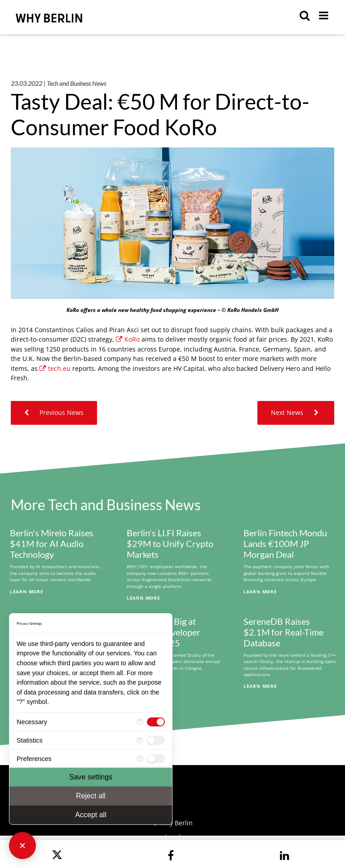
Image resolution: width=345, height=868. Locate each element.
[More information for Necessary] (140, 722)
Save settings (91, 777)
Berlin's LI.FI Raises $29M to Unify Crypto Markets (170, 543)
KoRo (128, 339)
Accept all (91, 815)
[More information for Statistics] (140, 740)
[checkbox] (156, 722)
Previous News (54, 412)
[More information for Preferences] (140, 759)
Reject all (91, 796)
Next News (296, 412)
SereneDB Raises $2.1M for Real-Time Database (283, 632)
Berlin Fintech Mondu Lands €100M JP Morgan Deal (285, 543)
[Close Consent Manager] (22, 846)
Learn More (27, 592)
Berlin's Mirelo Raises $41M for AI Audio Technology (52, 543)
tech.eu (55, 368)
